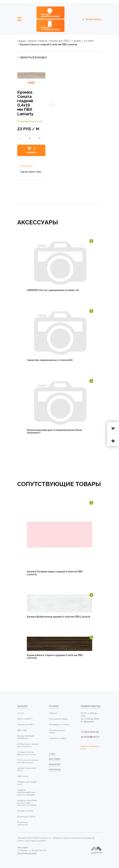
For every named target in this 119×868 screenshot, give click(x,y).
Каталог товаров (38, 41)
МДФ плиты (23, 776)
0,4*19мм (89, 41)
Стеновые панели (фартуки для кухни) (27, 753)
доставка (55, 759)
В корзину (31, 150)
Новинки (53, 713)
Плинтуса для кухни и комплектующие (28, 761)
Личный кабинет (93, 19)
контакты (55, 770)
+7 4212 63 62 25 (90, 732)
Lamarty (77, 41)
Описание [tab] (26, 166)
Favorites (52, 105)
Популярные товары (58, 719)
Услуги (21, 713)
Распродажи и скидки (59, 724)
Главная (22, 41)
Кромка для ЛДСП (60, 41)
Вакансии (55, 764)
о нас (52, 754)
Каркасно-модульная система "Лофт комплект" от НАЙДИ (27, 803)
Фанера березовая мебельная (26, 737)
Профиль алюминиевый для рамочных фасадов (26, 792)
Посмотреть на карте (27, 853)
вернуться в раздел (34, 58)
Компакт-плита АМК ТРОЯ (27, 769)
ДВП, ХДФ (22, 730)
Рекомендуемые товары (57, 731)
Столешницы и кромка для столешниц (28, 745)
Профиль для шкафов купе (27, 783)
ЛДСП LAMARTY (25, 719)
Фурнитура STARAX (26, 817)
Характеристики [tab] (31, 172)
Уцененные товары (58, 738)
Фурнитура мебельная (22, 823)
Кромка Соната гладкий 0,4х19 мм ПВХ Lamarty (49, 44)
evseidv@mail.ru (90, 737)
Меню (19, 19)
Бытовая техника (25, 811)
